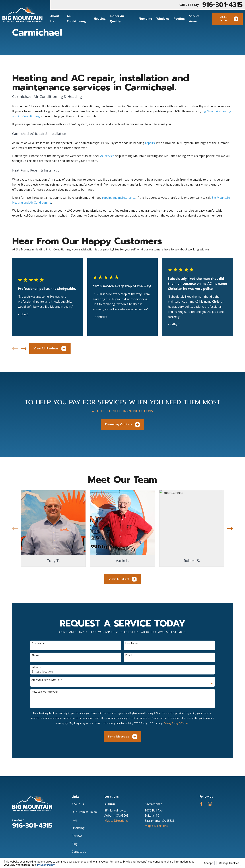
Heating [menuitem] (100, 19)
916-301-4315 (222, 5)
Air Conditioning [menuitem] (76, 19)
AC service (107, 156)
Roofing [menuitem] (179, 19)
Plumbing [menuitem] (145, 19)
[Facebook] (201, 804)
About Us (78, 804)
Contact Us (79, 852)
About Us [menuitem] (55, 19)
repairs (150, 143)
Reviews (77, 836)
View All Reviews (50, 349)
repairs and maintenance (119, 198)
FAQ (74, 820)
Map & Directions (116, 821)
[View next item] (24, 349)
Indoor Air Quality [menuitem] (117, 19)
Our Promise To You (85, 812)
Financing (78, 828)
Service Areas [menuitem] (194, 19)
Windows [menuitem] (163, 19)
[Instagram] (210, 804)
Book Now (229, 19)
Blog (75, 844)
